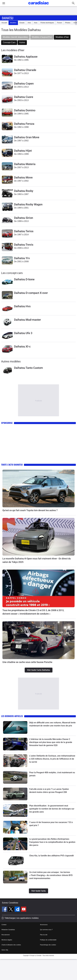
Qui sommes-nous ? (46, 930)
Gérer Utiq (5, 950)
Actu (36, 23)
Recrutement (6, 935)
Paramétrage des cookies (48, 945)
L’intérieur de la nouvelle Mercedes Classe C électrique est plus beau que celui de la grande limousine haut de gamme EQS (51, 742)
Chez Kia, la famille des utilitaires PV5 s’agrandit (51, 856)
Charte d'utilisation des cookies (11, 945)
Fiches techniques (47, 23)
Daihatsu (8, 18)
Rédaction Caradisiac (8, 930)
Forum (59, 23)
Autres (22, 42)
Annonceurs (44, 925)
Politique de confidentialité (48, 940)
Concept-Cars (9, 42)
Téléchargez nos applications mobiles (22, 918)
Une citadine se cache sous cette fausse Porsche (27, 662)
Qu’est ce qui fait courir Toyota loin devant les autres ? (30, 510)
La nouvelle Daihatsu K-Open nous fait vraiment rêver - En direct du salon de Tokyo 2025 (37, 560)
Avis (29, 23)
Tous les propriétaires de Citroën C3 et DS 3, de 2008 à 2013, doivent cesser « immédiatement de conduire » (33, 612)
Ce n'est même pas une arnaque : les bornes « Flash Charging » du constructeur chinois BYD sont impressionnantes (51, 875)
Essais (22, 23)
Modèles (13, 23)
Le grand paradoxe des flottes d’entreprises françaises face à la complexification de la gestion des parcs (52, 842)
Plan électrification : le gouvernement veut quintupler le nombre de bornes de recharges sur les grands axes (52, 809)
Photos (68, 23)
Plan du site (44, 935)
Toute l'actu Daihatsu (12, 465)
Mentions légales (7, 940)
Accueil (4, 23)
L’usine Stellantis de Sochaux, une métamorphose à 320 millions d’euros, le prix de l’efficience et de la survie (52, 759)
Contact (4, 925)
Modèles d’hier (62, 37)
